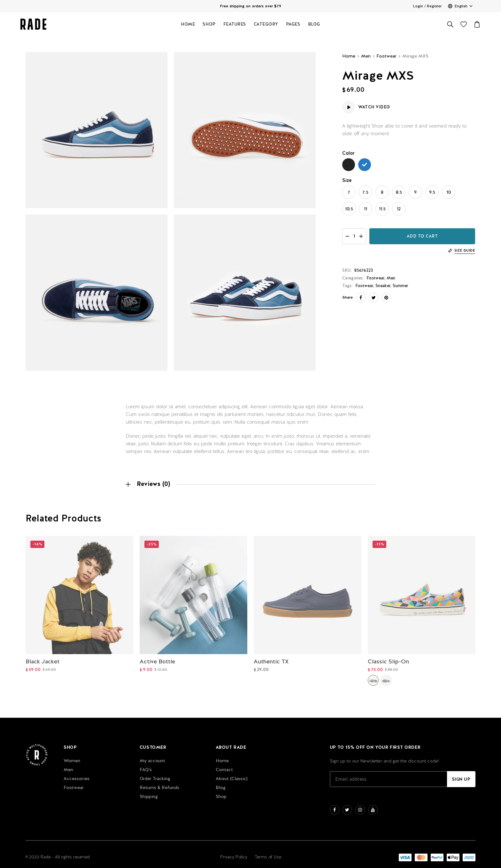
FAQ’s (146, 764)
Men (366, 56)
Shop (209, 26)
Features (235, 26)
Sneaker (383, 286)
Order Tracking (155, 773)
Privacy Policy (234, 851)
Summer (400, 286)
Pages (293, 26)
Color (348, 153)
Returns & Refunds (159, 782)
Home (188, 26)
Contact (224, 764)
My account (152, 755)
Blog (314, 26)
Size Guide (465, 250)
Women (72, 755)
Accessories (77, 773)
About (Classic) (232, 773)
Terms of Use (268, 851)
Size (347, 180)
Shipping (149, 791)
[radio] (349, 165)
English (461, 6)
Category (266, 26)
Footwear (386, 56)
